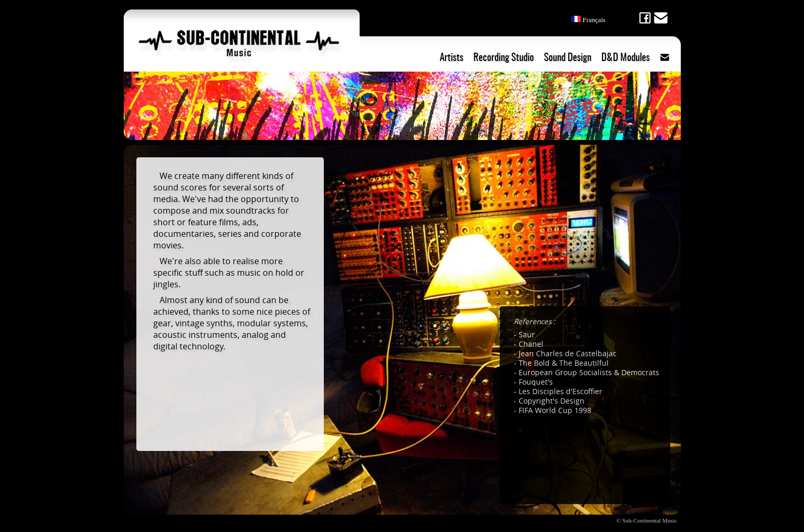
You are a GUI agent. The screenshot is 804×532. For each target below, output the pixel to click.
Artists (451, 58)
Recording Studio (504, 58)
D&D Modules (626, 58)
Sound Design (568, 58)
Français (588, 20)
